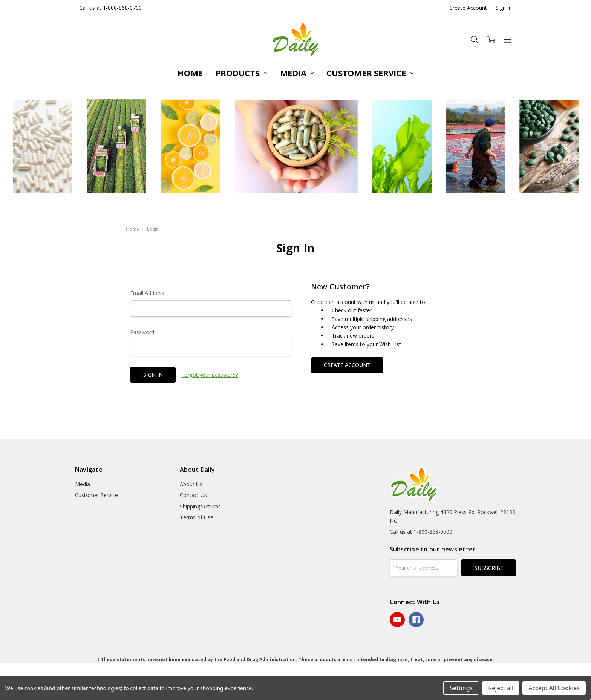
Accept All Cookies (554, 688)
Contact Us (193, 495)
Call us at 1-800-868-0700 (110, 8)
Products (241, 73)
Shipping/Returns (200, 506)
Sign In (504, 8)
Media (297, 73)
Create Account (468, 8)
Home (190, 73)
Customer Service (370, 73)
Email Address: (148, 293)
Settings (461, 688)
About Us (191, 484)
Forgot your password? (210, 375)
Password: (143, 332)
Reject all (501, 688)
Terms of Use (197, 517)
